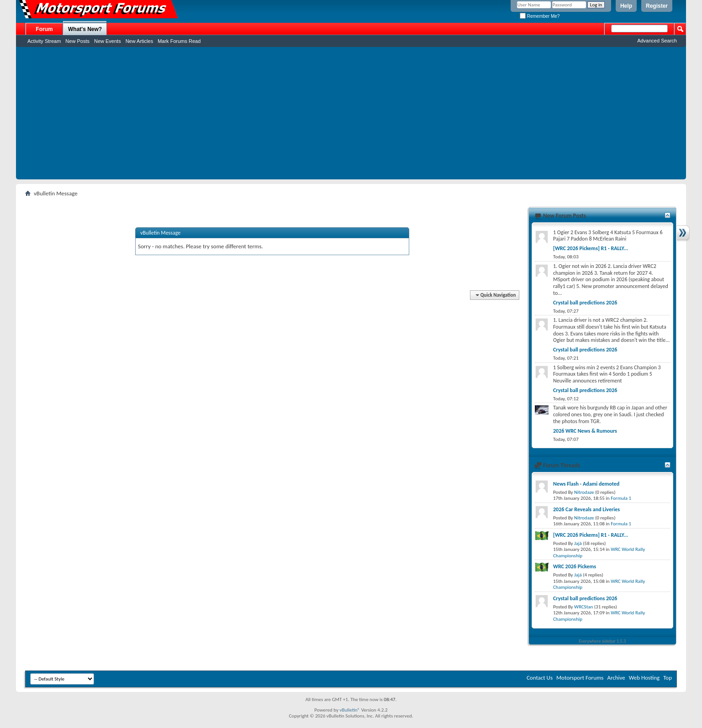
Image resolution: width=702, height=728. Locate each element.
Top (668, 678)
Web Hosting (644, 678)
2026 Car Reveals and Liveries (586, 509)
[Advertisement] (351, 115)
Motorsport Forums (580, 678)
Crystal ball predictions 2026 (585, 303)
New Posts (77, 41)
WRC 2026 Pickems (575, 566)
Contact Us (540, 678)
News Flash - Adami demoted (586, 484)
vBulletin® (350, 710)
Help (626, 6)
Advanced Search (657, 41)
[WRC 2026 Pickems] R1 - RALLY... (591, 248)
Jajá (578, 543)
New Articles (140, 41)
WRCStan (583, 607)
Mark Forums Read (179, 41)
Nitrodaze (584, 492)
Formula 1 (621, 498)
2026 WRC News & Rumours (585, 431)
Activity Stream (44, 41)
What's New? (85, 29)
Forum (44, 29)
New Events (108, 41)
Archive (616, 678)
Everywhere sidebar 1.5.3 (603, 641)
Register (657, 6)
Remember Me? (540, 16)
